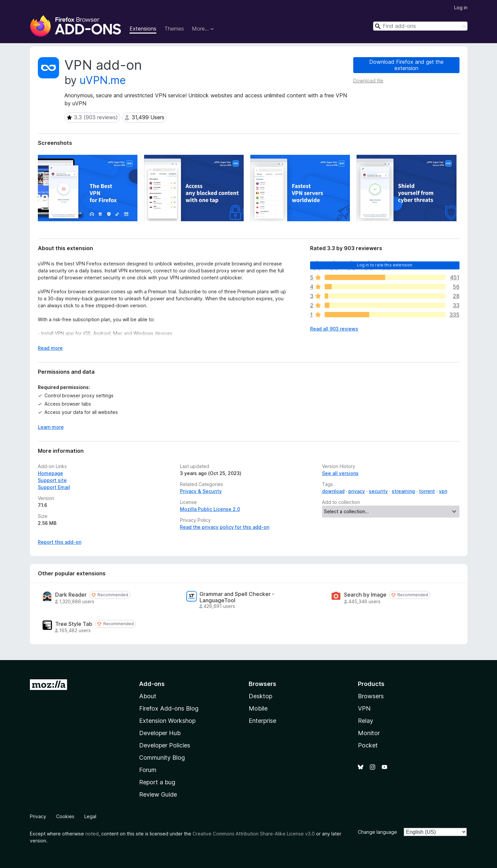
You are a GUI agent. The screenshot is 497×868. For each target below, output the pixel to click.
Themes (174, 29)
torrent (427, 491)
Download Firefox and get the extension (406, 65)
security (378, 491)
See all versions (340, 473)
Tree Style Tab (74, 624)
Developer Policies (165, 745)
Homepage (50, 473)
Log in (461, 7)
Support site (52, 480)
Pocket (368, 745)
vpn (443, 491)
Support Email (54, 487)
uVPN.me (103, 80)
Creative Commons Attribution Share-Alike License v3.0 (254, 834)
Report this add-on (60, 542)
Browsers (371, 696)
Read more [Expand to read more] (50, 348)
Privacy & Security (201, 491)
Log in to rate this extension (385, 265)
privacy (357, 491)
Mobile (258, 708)
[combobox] (420, 26)
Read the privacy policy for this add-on (225, 527)
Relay (366, 721)
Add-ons (152, 684)
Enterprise (262, 721)
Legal (90, 816)
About (148, 696)
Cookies (65, 816)
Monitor (369, 733)
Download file (368, 81)
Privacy (38, 816)
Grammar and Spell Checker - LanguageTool (237, 597)
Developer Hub (160, 733)
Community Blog (162, 758)
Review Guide (158, 794)
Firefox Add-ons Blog (169, 708)
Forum (148, 770)
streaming (403, 491)
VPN (364, 708)
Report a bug (157, 782)
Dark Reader (71, 595)
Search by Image (365, 595)
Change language (377, 832)
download (333, 491)
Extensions (143, 29)
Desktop (260, 696)
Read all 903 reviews (334, 329)
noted (92, 834)
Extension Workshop (167, 721)
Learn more (51, 427)
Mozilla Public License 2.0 (210, 509)
